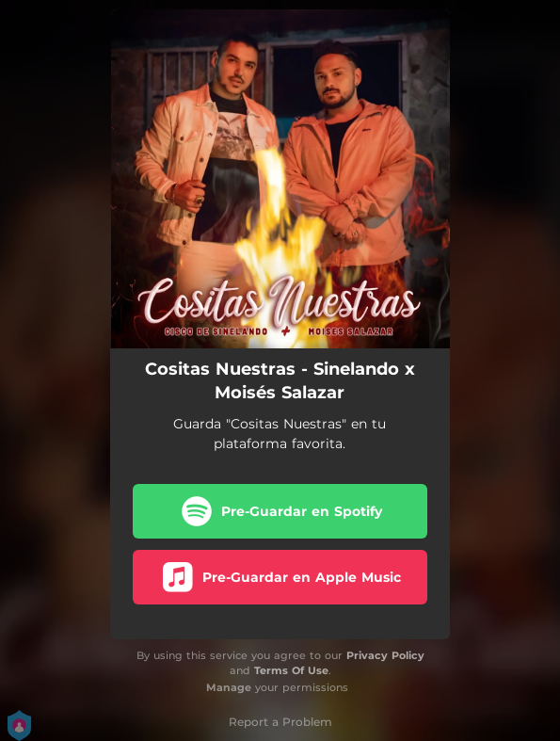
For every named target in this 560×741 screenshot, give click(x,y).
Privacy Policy (385, 655)
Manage (229, 687)
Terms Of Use (291, 670)
